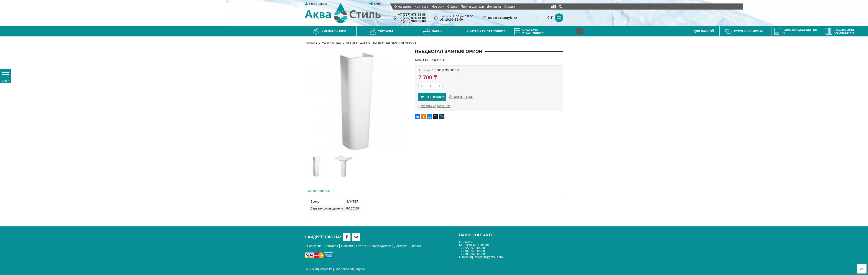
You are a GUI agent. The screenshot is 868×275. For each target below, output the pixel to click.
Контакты (422, 7)
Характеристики (319, 191)
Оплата (509, 7)
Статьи (452, 7)
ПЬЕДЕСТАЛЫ (356, 43)
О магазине (403, 7)
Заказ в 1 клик (461, 97)
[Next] (580, 31)
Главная (311, 43)
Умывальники (331, 43)
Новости (438, 7)
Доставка (494, 7)
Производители (473, 7)
